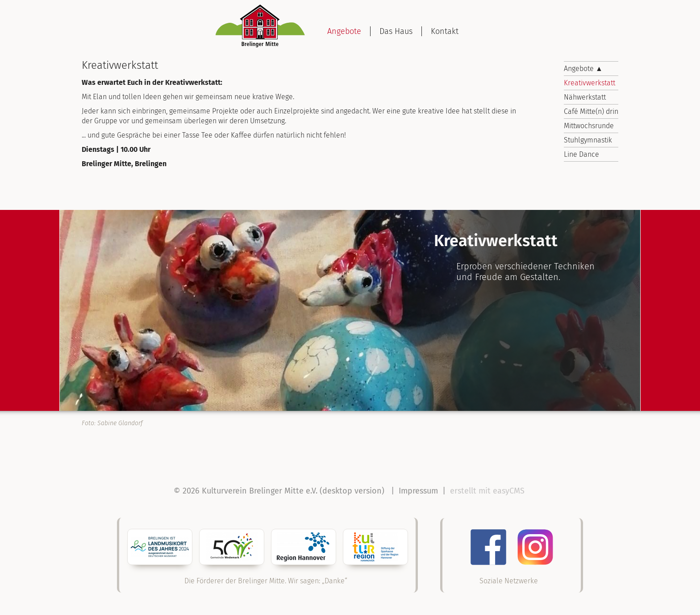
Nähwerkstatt (585, 97)
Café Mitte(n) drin (591, 111)
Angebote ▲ (583, 69)
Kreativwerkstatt (590, 83)
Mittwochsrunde (589, 126)
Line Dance (581, 154)
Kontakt (445, 31)
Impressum (418, 491)
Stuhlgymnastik (588, 140)
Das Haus (396, 31)
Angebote (344, 31)
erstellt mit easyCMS (488, 491)
